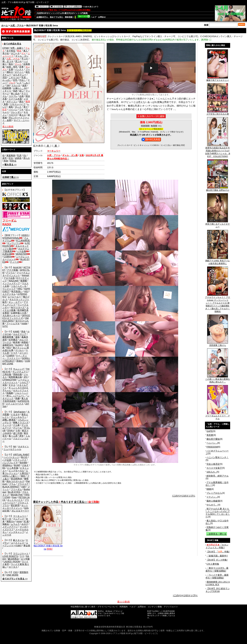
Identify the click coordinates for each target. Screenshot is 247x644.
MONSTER (21, 254)
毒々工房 (13, 436)
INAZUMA (14, 281)
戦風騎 (10, 393)
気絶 (15, 91)
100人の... (211, 472)
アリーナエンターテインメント (16, 274)
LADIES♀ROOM (12, 562)
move (19, 521)
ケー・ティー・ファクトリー (15, 357)
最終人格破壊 (213, 501)
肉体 (6, 161)
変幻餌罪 (15, 505)
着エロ (23, 115)
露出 (21, 101)
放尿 (24, 85)
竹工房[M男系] (23, 241)
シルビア (24, 382)
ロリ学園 (25, 559)
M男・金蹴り (17, 48)
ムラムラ (15, 524)
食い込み (15, 93)
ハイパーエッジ (11, 457)
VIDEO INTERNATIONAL (16, 237)
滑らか (27, 158)
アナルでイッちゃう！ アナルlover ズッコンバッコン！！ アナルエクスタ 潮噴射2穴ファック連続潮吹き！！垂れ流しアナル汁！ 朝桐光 (218, 303)
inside (24, 323)
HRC (20, 289)
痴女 (11, 64)
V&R (24, 487)
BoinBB (23, 463)
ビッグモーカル (16, 471)
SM (8, 85)
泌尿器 (18, 158)
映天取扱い (17, 291)
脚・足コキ (8, 61)
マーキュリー (20, 516)
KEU (9, 348)
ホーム (5, 25)
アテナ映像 (12, 270)
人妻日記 (24, 473)
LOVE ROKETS (10, 556)
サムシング (19, 369)
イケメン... (212, 497)
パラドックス (20, 460)
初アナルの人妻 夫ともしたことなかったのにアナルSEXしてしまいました (218, 513)
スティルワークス (15, 404)
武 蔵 (26, 521)
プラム (12, 484)
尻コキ (19, 61)
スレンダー (16, 112)
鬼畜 (6, 104)
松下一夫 (7, 519)
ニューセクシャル (12, 449)
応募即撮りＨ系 (19, 313)
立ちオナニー (20, 75)
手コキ (25, 59)
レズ (19, 83)
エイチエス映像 (16, 309)
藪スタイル (19, 540)
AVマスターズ (18, 307)
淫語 (5, 77)
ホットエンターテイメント (15, 507)
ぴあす (25, 465)
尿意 (5, 158)
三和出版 (7, 374)
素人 (26, 51)
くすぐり (7, 91)
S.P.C (5, 326)
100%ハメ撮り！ (11, 476)
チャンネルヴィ (19, 417)
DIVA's (10, 430)
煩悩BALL (7, 465)
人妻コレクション (15, 472)
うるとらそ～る (19, 286)
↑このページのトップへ (184, 496)
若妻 (21, 67)
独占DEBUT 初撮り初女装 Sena (48, 546)
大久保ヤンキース (11, 315)
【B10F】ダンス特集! (217, 560)
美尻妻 (210, 435)
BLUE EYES (14, 492)
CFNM (6, 48)
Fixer (14, 497)
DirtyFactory (20, 412)
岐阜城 (16, 342)
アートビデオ (13, 323)
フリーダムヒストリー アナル (218, 416)
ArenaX (26, 275)
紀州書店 (13, 340)
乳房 (19, 155)
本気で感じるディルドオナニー (218, 224)
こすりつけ (14, 77)
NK (15, 447)
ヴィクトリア (9, 289)
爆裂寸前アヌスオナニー (218, 79)
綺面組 (25, 342)
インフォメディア (11, 283)
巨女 (11, 158)
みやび (25, 524)
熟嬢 (17, 398)
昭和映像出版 (15, 377)
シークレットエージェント (16, 381)
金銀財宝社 (8, 345)
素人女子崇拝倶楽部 (15, 400)
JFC (26, 377)
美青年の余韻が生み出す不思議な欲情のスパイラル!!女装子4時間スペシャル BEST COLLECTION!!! (218, 151)
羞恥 (11, 107)
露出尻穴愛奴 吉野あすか (218, 189)
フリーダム (16, 489)
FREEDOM (212, 447)
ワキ (21, 110)
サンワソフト (14, 243)
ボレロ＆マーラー (20, 511)
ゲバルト (20, 350)
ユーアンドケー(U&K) (15, 544)
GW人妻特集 (213, 564)
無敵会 (6, 524)
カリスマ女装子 (214, 468)
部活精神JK (17, 479)
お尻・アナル (17, 25)
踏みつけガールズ (15, 481)
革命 (23, 332)
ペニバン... (212, 443)
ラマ (22, 556)
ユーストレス (17, 543)
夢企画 (27, 546)
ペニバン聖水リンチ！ (218, 457)
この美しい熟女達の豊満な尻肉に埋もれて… (218, 380)
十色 (18, 430)
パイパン (13, 110)
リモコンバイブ (17, 104)
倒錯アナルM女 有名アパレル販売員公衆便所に (218, 261)
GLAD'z (19, 345)
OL (25, 155)
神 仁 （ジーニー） (16, 396)
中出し (23, 80)
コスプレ (13, 96)
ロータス (13, 567)
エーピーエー (14, 297)
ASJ (26, 291)
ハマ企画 (21, 251)
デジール (17, 428)
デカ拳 (16, 425)
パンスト (19, 69)
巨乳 (15, 80)
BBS (23, 476)
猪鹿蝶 (24, 281)
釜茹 (17, 337)
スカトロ (16, 85)
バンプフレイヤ (10, 463)
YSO (15, 572)
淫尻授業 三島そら (218, 344)
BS (4, 468)
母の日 (24, 457)
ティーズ (14, 262)
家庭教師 (11, 155)
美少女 (6, 53)
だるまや (15, 414)
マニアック (19, 519)
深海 (5, 385)
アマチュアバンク (15, 303)
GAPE (210, 431)
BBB (209, 489)
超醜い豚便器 (9, 420)
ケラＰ (14, 353)
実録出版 (17, 374)
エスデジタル (9, 294)
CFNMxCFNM (9, 380)
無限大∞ (11, 521)
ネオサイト (23, 447)
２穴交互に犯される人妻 (218, 113)
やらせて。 (212, 505)
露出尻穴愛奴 (213, 439)
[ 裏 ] (56, 146)
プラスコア (23, 484)
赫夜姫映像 (8, 337)
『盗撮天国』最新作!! (217, 556)
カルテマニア (20, 334)
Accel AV (17, 267)
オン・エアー (15, 302)
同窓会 (13, 161)
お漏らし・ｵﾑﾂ (20, 88)
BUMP (17, 465)
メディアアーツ (10, 527)
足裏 (11, 69)
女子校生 (11, 51)
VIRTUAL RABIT (21, 455)
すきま (12, 385)
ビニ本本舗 (13, 468)
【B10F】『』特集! (218, 552)
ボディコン (12, 101)
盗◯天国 (18, 433)
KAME (16, 332)
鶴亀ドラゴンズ (21, 422)
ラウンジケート (21, 554)
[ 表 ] (48, 146)
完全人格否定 (213, 464)
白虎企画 (7, 254)
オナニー (19, 72)
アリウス (10, 273)
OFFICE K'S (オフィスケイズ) (16, 317)
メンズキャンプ (16, 532)
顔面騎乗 (7, 88)
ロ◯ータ (15, 53)
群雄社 (20, 361)
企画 (21, 96)
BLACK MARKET (11, 487)
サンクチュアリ (20, 372)
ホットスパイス (15, 500)
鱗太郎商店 (13, 559)
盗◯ (21, 91)
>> (9, 165)
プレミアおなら (214, 493)
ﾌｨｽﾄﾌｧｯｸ (13, 115)
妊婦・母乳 (12, 67)
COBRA (8, 257)
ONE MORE (12, 575)
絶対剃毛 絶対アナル (218, 476)
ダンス (18, 107)
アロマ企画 (9, 278)
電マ (26, 107)
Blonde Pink (17, 495)
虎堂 (21, 436)
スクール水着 (15, 99)
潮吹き (10, 72)
